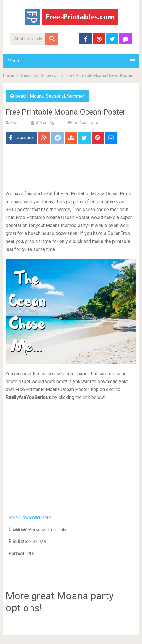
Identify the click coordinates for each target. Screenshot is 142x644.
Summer (76, 96)
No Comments (86, 123)
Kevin (15, 123)
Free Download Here (30, 518)
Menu (13, 61)
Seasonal (30, 75)
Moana (37, 96)
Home (9, 75)
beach (52, 75)
